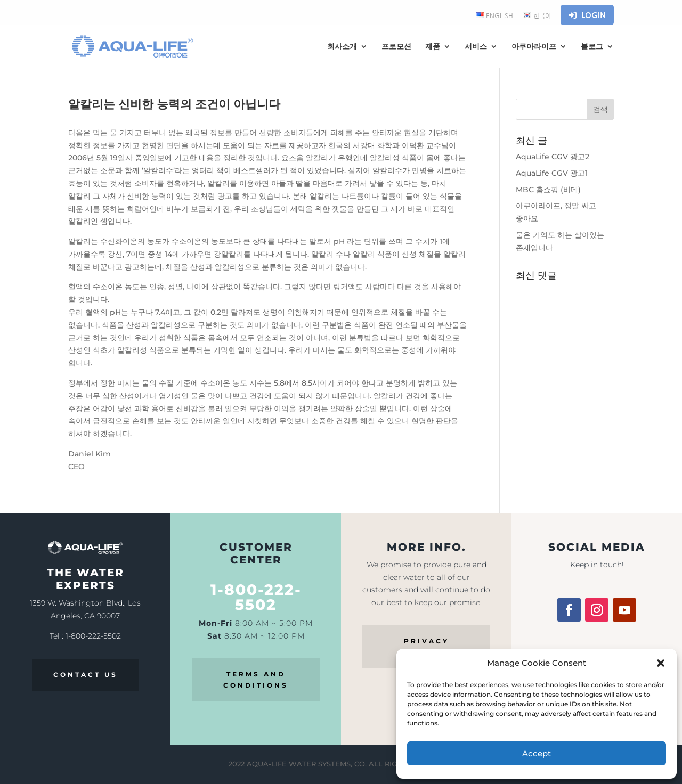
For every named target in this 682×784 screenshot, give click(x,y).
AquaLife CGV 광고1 (552, 173)
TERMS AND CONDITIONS (256, 679)
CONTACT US (86, 675)
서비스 (476, 47)
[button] (661, 663)
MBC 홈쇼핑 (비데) (548, 190)
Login (587, 15)
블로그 (592, 47)
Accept (537, 753)
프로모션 (396, 47)
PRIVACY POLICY (427, 646)
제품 (433, 47)
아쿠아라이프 (534, 47)
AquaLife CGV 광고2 (553, 157)
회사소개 (342, 47)
